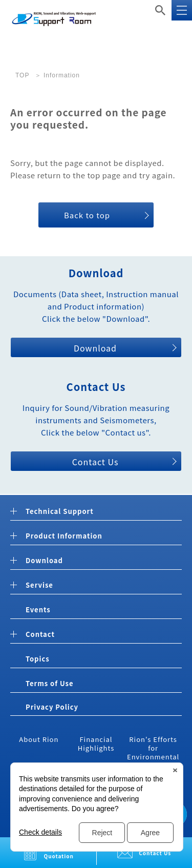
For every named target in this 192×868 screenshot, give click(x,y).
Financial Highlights (96, 743)
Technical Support (60, 512)
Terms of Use (49, 683)
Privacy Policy (52, 707)
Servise (39, 585)
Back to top (87, 215)
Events (38, 609)
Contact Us (95, 462)
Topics (38, 659)
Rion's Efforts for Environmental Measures (153, 752)
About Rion (39, 739)
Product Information (64, 536)
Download (95, 348)
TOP (22, 75)
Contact (40, 635)
